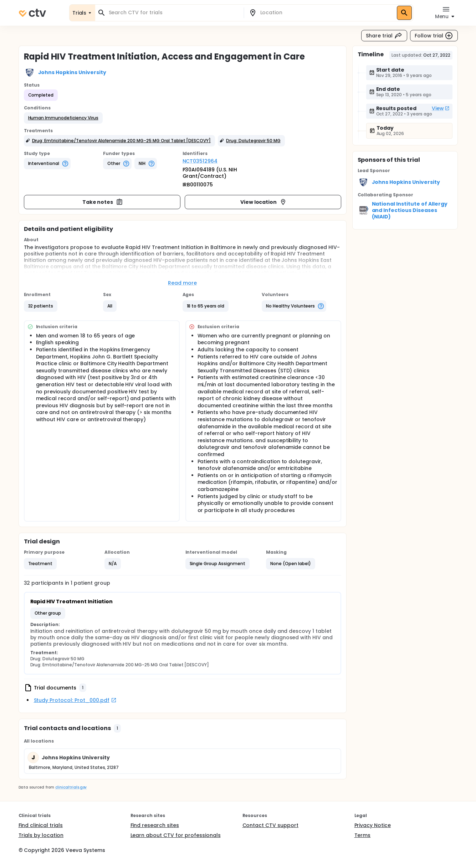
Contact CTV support (270, 825)
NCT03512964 (200, 161)
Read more (182, 283)
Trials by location (41, 835)
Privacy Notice (373, 825)
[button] (63, 118)
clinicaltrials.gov (71, 787)
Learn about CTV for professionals (176, 835)
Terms (363, 835)
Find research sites (155, 825)
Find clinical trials (41, 825)
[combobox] (174, 13)
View (441, 108)
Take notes (103, 202)
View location (264, 202)
